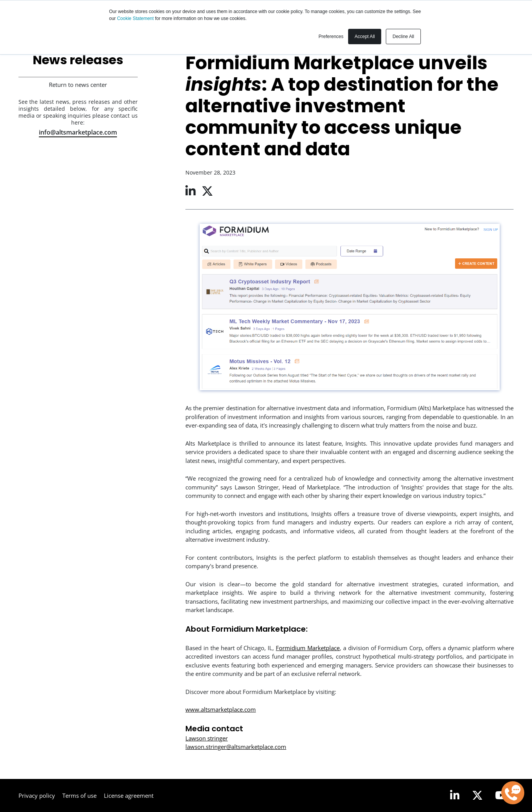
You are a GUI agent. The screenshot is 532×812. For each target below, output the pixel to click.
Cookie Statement (136, 18)
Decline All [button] (403, 37)
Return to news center (78, 85)
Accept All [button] (365, 37)
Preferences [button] (331, 37)
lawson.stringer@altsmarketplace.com (236, 747)
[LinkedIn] (455, 795)
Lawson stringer (207, 738)
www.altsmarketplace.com (221, 709)
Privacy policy (37, 795)
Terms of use (79, 795)
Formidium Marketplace (308, 648)
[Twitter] (477, 795)
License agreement (129, 795)
